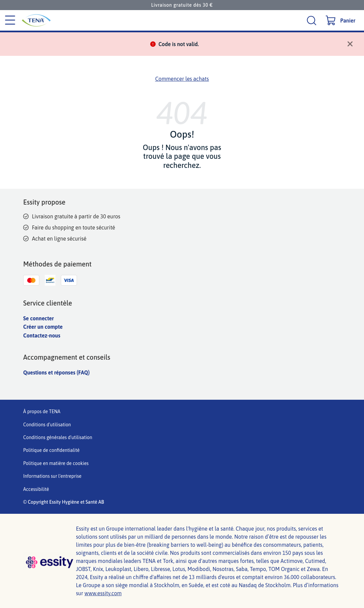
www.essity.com (103, 593)
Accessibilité (36, 489)
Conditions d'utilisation (47, 425)
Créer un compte (43, 327)
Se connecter (38, 318)
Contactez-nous (42, 335)
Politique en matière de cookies (56, 463)
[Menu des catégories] (10, 21)
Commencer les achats (182, 79)
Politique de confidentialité (51, 450)
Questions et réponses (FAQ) (56, 372)
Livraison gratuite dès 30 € (182, 5)
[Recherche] (312, 20)
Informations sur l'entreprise (52, 476)
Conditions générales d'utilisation (58, 437)
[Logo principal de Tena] (81, 20)
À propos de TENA (42, 412)
